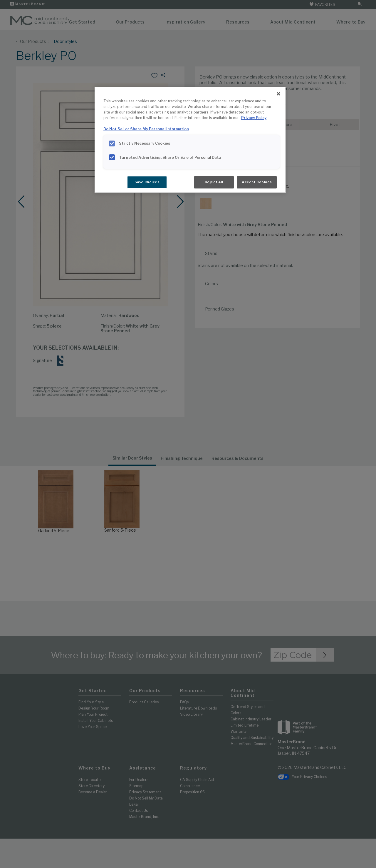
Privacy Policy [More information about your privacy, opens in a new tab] (254, 118)
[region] (190, 140)
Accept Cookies (257, 182)
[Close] (278, 94)
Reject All (214, 182)
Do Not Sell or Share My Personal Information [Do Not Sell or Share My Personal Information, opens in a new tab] (146, 129)
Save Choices (147, 182)
